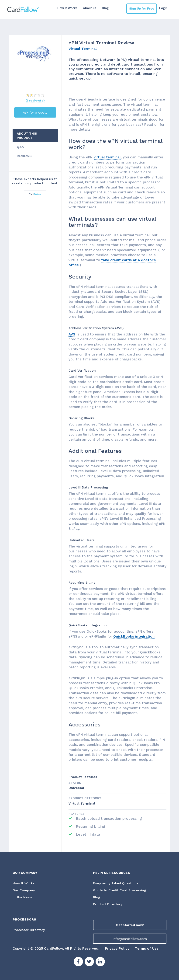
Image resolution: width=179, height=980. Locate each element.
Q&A (20, 147)
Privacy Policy (117, 949)
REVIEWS (24, 156)
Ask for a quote (35, 112)
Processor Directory (29, 930)
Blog (105, 8)
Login (163, 8)
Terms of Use (147, 949)
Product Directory (108, 904)
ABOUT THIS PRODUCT (27, 136)
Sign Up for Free (142, 9)
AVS (72, 334)
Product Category (85, 798)
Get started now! (130, 925)
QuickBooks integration (134, 636)
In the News (22, 897)
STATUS (75, 783)
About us (90, 8)
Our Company (24, 890)
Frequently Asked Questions (116, 883)
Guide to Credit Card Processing (120, 890)
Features (77, 814)
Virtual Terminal (83, 49)
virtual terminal (107, 157)
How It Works (67, 8)
